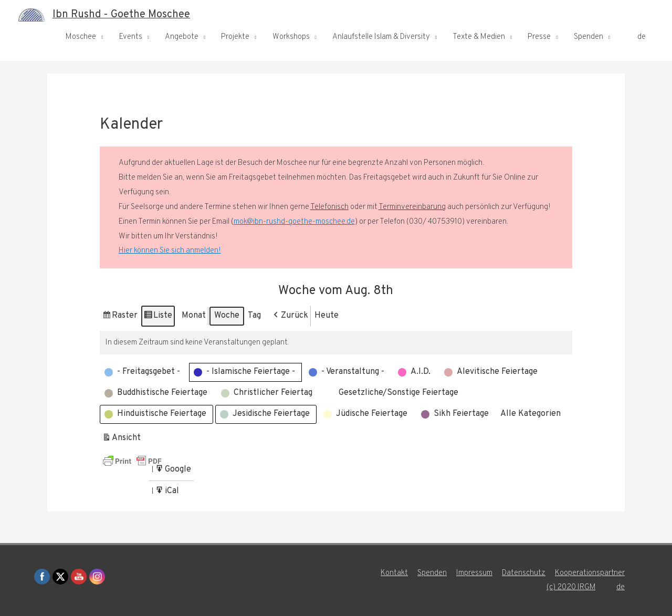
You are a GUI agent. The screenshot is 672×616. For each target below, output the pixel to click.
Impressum (474, 573)
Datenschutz (524, 573)
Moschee (81, 37)
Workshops (291, 37)
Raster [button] (120, 317)
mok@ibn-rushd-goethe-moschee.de (294, 222)
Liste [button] (158, 317)
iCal (168, 493)
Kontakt (394, 573)
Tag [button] (254, 316)
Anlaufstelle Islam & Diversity (381, 37)
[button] (290, 316)
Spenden (589, 37)
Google (173, 471)
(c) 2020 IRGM (571, 587)
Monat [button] (194, 316)
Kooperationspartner (590, 573)
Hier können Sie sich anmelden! (170, 251)
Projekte (235, 37)
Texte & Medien (479, 37)
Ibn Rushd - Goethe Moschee (121, 15)
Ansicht (123, 440)
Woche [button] (227, 316)
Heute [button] (327, 316)
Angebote (182, 37)
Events (131, 37)
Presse (539, 37)
